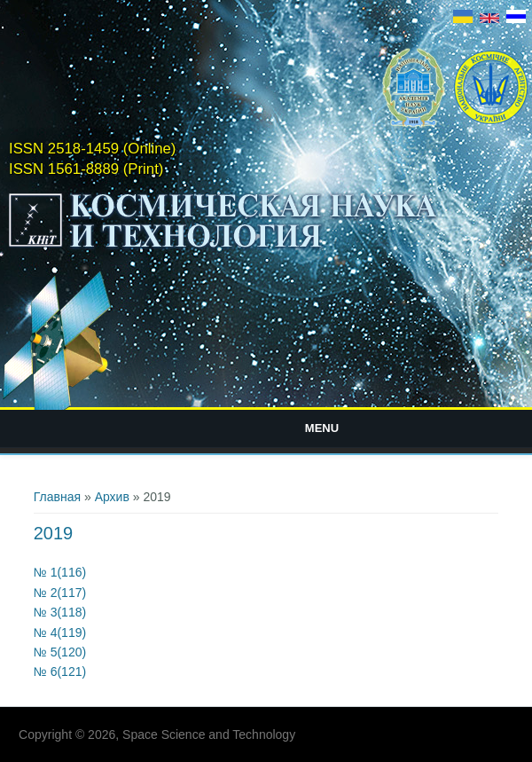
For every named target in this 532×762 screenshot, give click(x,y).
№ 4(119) (60, 632)
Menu (322, 428)
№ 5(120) (60, 652)
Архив (112, 497)
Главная (57, 497)
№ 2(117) (60, 593)
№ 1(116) (60, 572)
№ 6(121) (60, 672)
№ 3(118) (60, 612)
